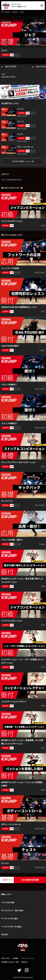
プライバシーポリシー (28, 958)
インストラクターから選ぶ (11, 927)
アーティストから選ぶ (10, 919)
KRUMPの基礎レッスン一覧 (23, 161)
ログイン (7, 880)
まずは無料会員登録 (30, 880)
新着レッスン (6, 894)
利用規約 (15, 958)
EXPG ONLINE (6, 12)
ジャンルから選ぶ (8, 902)
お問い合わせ (6, 958)
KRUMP (15, 12)
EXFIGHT (5, 935)
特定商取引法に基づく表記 (10, 962)
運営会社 (24, 962)
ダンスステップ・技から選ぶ (12, 911)
